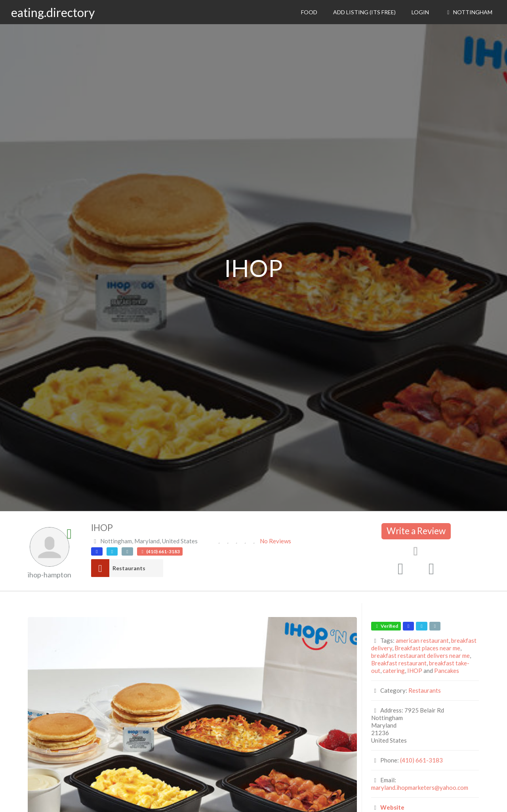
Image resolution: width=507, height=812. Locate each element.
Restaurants (129, 568)
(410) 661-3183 (421, 760)
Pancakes (447, 671)
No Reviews (275, 541)
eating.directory (53, 12)
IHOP (415, 671)
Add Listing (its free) (364, 12)
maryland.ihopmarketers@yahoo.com (420, 787)
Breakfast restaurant (399, 663)
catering (394, 671)
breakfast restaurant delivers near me (420, 655)
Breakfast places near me (427, 648)
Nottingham (469, 12)
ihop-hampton (50, 575)
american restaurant (422, 640)
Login (420, 12)
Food (309, 12)
